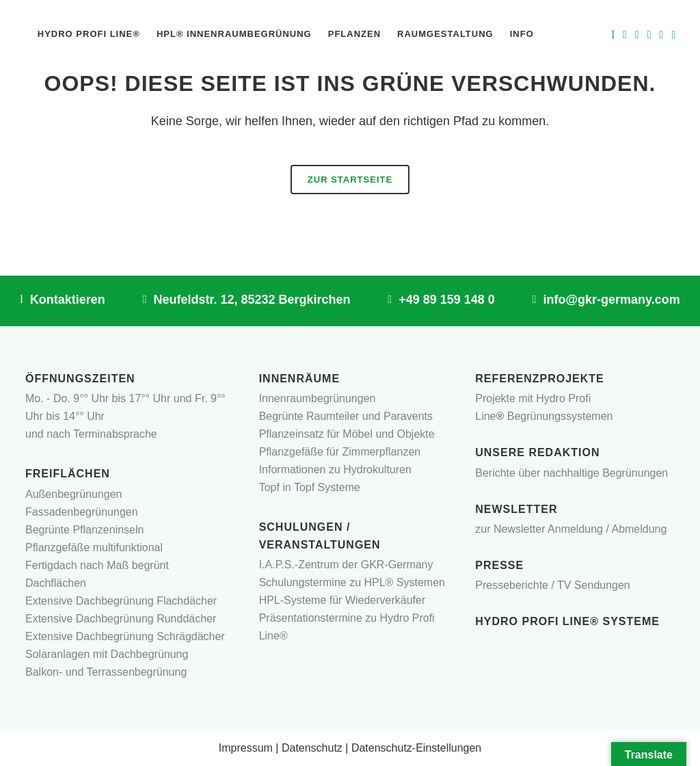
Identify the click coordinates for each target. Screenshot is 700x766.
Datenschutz (312, 748)
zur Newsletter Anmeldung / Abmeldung (571, 529)
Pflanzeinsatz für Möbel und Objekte (347, 434)
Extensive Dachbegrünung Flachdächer (121, 601)
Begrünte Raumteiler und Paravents (346, 416)
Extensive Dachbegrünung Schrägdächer (125, 636)
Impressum (246, 748)
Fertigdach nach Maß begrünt (97, 565)
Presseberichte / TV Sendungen (553, 585)
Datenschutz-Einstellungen (416, 748)
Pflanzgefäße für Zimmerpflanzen (340, 452)
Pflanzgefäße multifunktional (94, 547)
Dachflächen (56, 583)
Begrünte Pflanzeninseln (84, 530)
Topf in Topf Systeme (310, 487)
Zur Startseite (350, 180)
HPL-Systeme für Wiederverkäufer (342, 600)
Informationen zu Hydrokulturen (335, 470)
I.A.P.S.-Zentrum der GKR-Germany (346, 565)
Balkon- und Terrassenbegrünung (106, 672)
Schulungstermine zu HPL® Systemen (352, 582)
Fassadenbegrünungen (82, 512)
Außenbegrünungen (73, 494)
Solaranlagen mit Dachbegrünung (107, 654)
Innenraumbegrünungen (318, 398)
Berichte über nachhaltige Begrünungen (571, 473)
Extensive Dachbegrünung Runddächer (121, 619)
